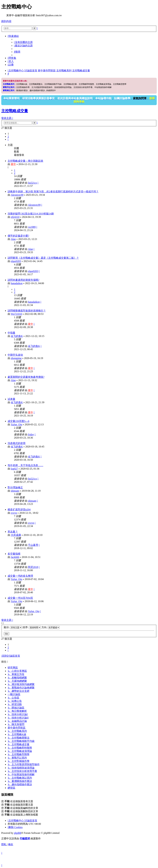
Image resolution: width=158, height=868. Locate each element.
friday (31, 434)
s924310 (15, 217)
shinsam (15, 491)
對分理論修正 (15, 487)
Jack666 (15, 557)
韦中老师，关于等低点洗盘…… (25, 465)
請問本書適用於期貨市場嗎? (23, 280)
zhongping (16, 358)
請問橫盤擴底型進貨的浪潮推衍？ (27, 311)
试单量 (11, 399)
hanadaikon (17, 283)
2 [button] (8, 137)
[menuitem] (23, 42)
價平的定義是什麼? (18, 236)
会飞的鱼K (17, 336)
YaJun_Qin (16, 424)
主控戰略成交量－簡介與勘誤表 (25, 161)
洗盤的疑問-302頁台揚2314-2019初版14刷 (31, 214)
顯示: (13, 627)
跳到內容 (6, 21)
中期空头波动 (15, 355)
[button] (8, 139)
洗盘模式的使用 (17, 443)
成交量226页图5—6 (18, 421)
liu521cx (32, 183)
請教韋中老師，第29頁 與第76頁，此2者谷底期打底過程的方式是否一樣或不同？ (53, 192)
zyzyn (14, 513)
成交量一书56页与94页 (20, 598)
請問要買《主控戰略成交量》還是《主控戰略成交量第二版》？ (43, 258)
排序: (32, 627)
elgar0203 (16, 261)
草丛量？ (13, 532)
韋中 (13, 164)
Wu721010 (16, 314)
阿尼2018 (33, 567)
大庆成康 (16, 535)
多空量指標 (14, 554)
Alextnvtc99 (17, 195)
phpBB (18, 833)
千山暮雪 (33, 545)
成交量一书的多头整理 (20, 576)
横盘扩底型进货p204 (19, 510)
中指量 (11, 333)
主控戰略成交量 (15, 111)
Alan (13, 239)
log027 (14, 469)
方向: (51, 627)
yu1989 (32, 227)
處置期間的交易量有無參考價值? (26, 377)
